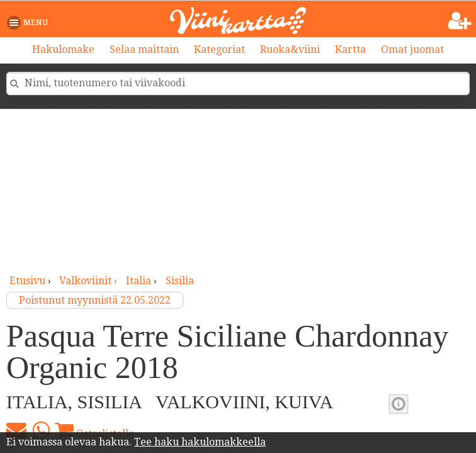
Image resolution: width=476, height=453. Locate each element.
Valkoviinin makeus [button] (399, 404)
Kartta (350, 49)
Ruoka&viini (290, 49)
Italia (139, 281)
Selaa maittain (144, 49)
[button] (30, 23)
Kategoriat (219, 49)
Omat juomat (412, 49)
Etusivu (27, 281)
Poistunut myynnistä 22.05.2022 (95, 300)
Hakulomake (63, 49)
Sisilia (180, 281)
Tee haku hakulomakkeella (200, 442)
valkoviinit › (89, 281)
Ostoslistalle (94, 430)
